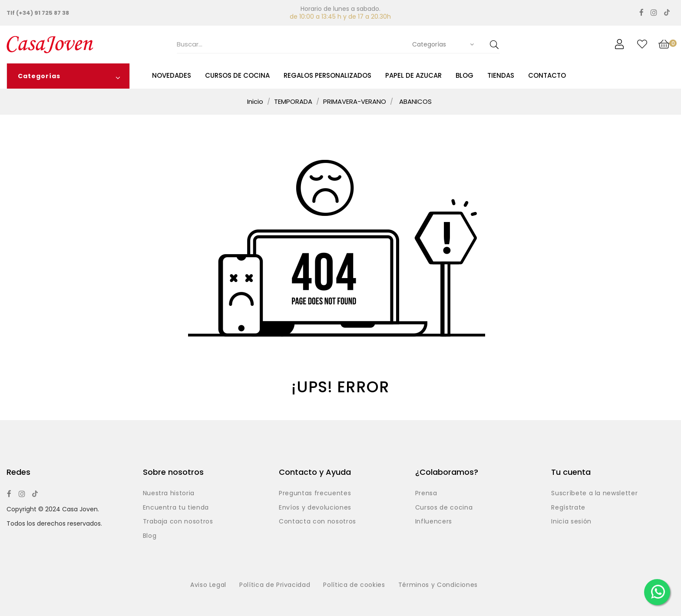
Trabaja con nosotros (178, 522)
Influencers (434, 522)
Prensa (426, 493)
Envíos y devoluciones (315, 508)
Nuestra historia (169, 493)
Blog (150, 536)
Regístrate (568, 508)
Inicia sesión (571, 522)
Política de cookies (354, 585)
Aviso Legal (208, 585)
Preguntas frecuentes (315, 493)
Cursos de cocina (444, 508)
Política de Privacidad (275, 585)
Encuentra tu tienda (176, 508)
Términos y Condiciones (438, 585)
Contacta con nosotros (317, 522)
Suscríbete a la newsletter (594, 493)
